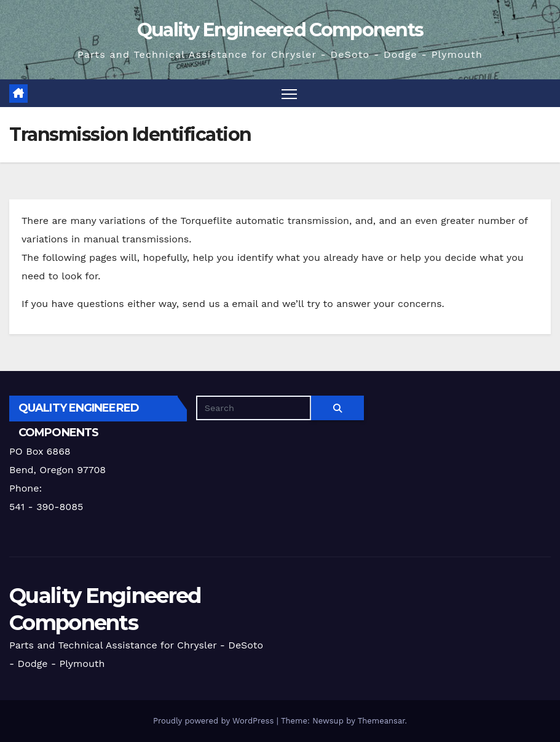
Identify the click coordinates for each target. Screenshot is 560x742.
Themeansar (381, 721)
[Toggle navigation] (289, 93)
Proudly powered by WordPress (215, 721)
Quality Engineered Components (280, 30)
